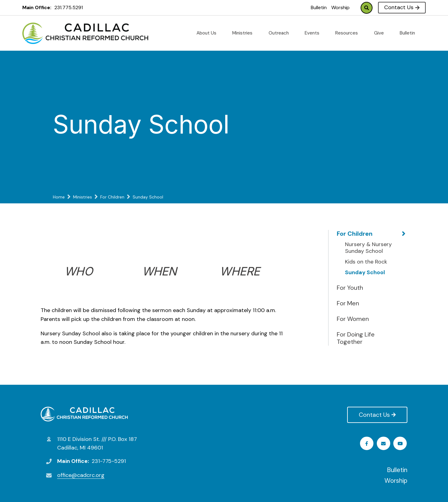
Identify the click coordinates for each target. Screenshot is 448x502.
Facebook (367, 444)
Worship (340, 7)
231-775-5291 (109, 461)
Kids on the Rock (366, 262)
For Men (348, 303)
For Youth (350, 288)
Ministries (245, 33)
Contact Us (402, 7)
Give (381, 33)
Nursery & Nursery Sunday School (368, 248)
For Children (355, 234)
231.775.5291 (69, 7)
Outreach (281, 33)
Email (401, 444)
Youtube (384, 444)
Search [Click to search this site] (367, 8)
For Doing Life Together (356, 338)
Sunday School (365, 273)
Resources (349, 33)
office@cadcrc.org (81, 475)
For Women (353, 319)
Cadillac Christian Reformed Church (84, 414)
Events (314, 33)
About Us (209, 33)
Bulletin (319, 7)
